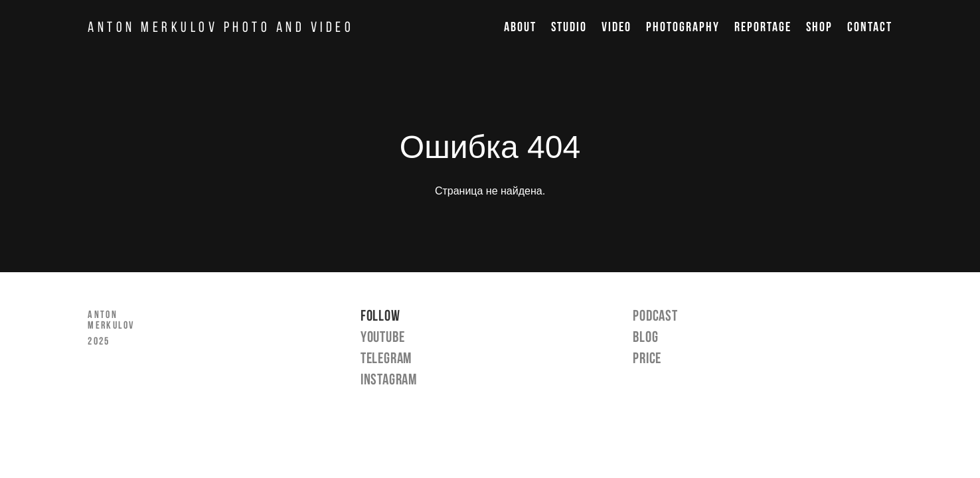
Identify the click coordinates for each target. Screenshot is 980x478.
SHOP (819, 27)
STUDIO (569, 27)
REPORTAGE (763, 27)
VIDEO (616, 27)
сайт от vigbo (490, 447)
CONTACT (870, 27)
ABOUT (520, 27)
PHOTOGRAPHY (683, 27)
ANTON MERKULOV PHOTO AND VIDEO (221, 27)
